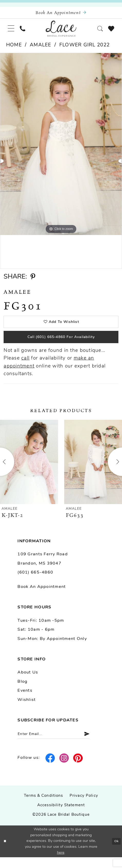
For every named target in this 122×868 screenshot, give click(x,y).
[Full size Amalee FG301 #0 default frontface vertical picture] (61, 149)
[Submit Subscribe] (97, 744)
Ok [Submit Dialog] (116, 852)
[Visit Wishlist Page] (110, 32)
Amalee (41, 50)
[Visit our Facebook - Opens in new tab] (50, 769)
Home (14, 50)
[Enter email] (60, 744)
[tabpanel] (61, 149)
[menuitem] (12, 32)
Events (25, 700)
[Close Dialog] (6, 852)
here (61, 864)
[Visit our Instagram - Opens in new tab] (64, 769)
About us (28, 682)
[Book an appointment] (61, 14)
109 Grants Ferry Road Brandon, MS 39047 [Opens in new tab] (43, 568)
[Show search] (97, 32)
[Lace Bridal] (61, 32)
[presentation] (29, 471)
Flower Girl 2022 (85, 50)
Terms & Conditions (44, 807)
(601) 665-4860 (35, 582)
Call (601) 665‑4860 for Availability (61, 345)
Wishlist (27, 709)
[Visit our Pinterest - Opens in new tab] (78, 769)
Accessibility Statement (61, 816)
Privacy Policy (84, 807)
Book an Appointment (42, 596)
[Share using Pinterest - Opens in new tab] (33, 281)
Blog (22, 691)
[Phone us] (25, 32)
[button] (12, 32)
